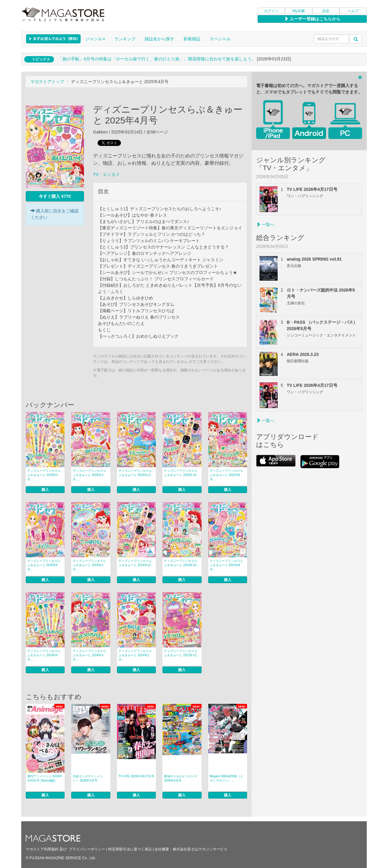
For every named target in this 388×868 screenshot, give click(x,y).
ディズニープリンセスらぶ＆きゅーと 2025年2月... (89, 565)
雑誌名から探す (159, 39)
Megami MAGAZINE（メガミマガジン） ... (227, 778)
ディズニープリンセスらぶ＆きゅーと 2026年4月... (44, 475)
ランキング (125, 39)
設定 (326, 11)
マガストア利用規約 (42, 849)
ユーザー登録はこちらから (312, 19)
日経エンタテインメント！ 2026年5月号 (88, 778)
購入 (45, 490)
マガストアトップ (47, 82)
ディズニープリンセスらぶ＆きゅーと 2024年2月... (135, 655)
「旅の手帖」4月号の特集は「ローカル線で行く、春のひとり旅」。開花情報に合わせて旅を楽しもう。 (157, 59)
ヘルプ (353, 11)
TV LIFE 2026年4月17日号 (136, 776)
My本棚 (299, 11)
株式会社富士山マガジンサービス (200, 849)
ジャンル (95, 39)
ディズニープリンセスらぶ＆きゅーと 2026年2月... (89, 475)
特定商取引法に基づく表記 (130, 849)
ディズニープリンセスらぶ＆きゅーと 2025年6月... (44, 565)
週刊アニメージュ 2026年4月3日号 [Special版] (45, 778)
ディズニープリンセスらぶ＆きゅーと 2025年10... (181, 473)
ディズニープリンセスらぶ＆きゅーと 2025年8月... (226, 475)
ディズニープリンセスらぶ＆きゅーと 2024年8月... (226, 565)
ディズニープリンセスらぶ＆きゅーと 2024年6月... (44, 655)
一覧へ (265, 225)
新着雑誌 (192, 39)
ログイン (271, 11)
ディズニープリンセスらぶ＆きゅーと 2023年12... (181, 653)
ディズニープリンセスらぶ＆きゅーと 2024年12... (136, 563)
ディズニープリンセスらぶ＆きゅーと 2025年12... (136, 473)
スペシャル (220, 39)
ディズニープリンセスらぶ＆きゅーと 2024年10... (181, 563)
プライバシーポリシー (87, 849)
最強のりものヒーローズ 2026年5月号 (181, 778)
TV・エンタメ (106, 174)
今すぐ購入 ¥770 (55, 196)
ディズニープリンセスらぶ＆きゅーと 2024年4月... (89, 655)
